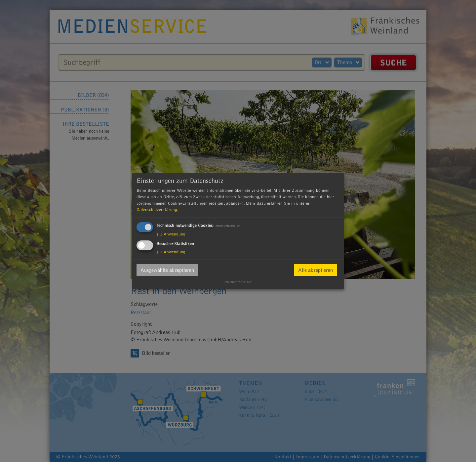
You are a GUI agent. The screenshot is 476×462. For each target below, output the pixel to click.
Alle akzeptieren (316, 270)
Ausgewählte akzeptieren (167, 270)
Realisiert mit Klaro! (238, 282)
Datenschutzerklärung (157, 210)
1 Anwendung (171, 234)
